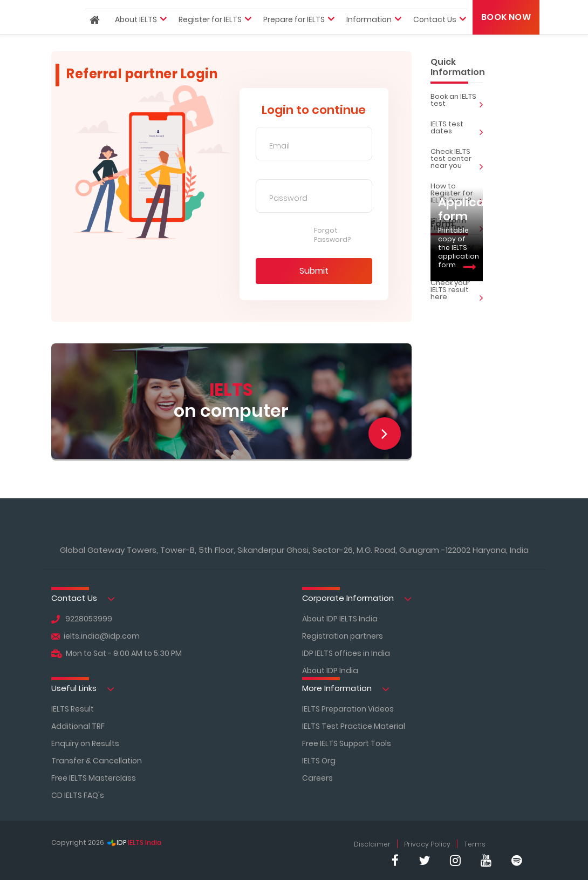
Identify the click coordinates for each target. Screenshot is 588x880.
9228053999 (82, 619)
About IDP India (330, 671)
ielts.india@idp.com (95, 636)
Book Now (506, 29)
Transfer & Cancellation (97, 761)
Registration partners (343, 636)
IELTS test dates (457, 129)
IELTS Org (319, 761)
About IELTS (136, 32)
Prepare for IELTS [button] (294, 32)
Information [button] (369, 32)
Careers (317, 778)
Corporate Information (357, 598)
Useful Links (83, 689)
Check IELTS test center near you (457, 160)
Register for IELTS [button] (210, 32)
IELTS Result (73, 709)
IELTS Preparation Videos (348, 709)
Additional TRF (78, 726)
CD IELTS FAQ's (78, 795)
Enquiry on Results (85, 743)
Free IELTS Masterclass (94, 778)
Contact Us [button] (435, 32)
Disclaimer (372, 844)
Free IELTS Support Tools (347, 743)
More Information (346, 689)
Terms (475, 844)
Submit (314, 271)
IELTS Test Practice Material (354, 726)
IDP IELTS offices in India (346, 653)
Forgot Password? (332, 235)
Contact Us (83, 598)
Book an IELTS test (457, 101)
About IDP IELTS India (340, 619)
